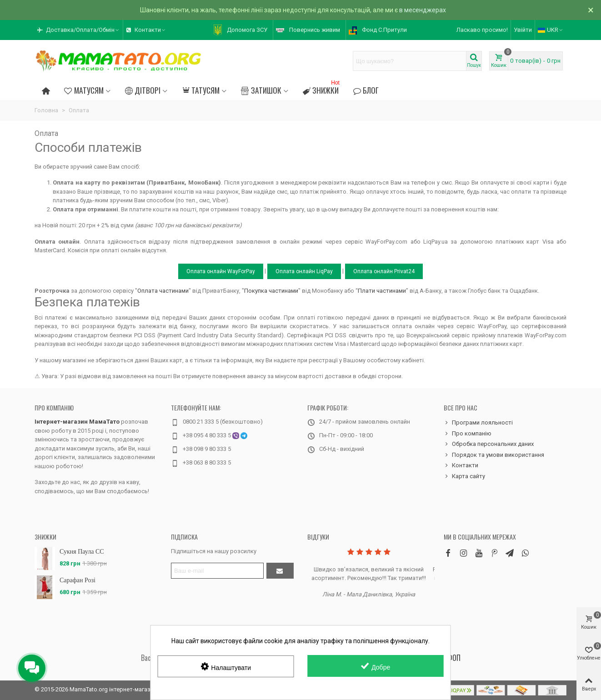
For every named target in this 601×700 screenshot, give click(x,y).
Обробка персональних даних (489, 444)
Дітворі (143, 90)
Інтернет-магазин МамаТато (77, 422)
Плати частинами (382, 291)
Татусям (201, 90)
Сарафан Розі (78, 580)
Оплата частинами (163, 291)
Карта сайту (464, 476)
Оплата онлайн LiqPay (304, 271)
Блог (366, 90)
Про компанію (54, 407)
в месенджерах (423, 10)
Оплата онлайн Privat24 (384, 271)
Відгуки (318, 537)
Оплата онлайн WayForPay (221, 271)
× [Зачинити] (591, 10)
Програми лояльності (478, 423)
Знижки (322, 89)
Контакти (461, 465)
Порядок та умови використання (494, 455)
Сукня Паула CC (82, 552)
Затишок (261, 90)
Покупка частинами (271, 291)
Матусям (84, 90)
